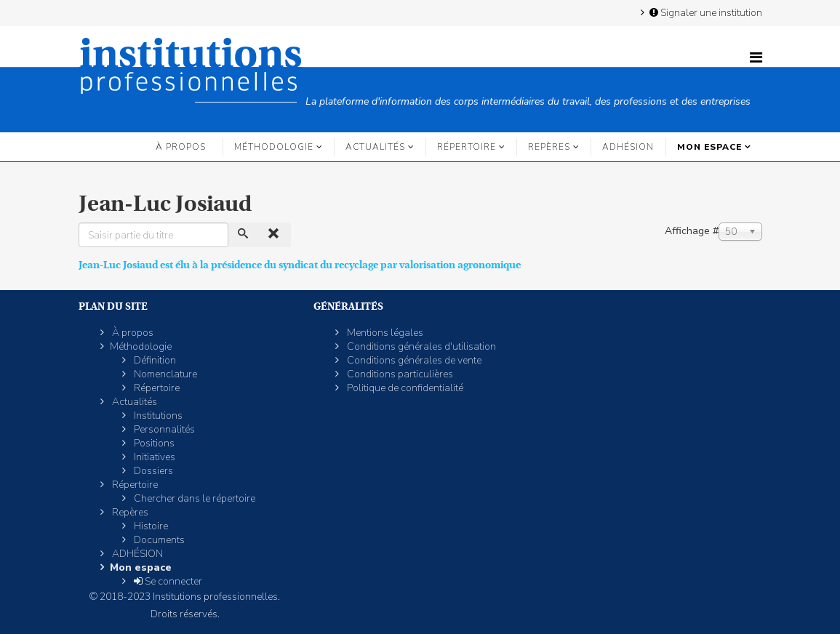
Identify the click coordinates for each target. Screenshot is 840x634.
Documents (158, 540)
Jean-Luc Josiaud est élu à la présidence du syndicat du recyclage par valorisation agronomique (300, 265)
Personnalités (163, 429)
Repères (549, 147)
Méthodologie (274, 147)
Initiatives (153, 457)
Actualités (375, 147)
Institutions (157, 416)
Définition (154, 360)
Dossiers (152, 471)
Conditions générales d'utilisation (420, 346)
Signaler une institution (705, 12)
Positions (153, 443)
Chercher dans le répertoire (193, 498)
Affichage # (692, 231)
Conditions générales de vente (413, 360)
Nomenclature (164, 374)
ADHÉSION (628, 147)
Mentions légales (384, 333)
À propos (181, 147)
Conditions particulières (399, 374)
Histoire (150, 526)
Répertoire (467, 147)
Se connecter (167, 581)
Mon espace (709, 147)
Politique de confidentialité (404, 388)
